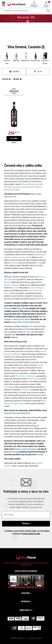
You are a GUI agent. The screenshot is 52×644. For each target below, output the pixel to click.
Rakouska (8, 282)
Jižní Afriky (16, 190)
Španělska (8, 187)
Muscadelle (35, 322)
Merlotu (18, 354)
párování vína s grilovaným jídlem (18, 413)
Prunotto (16, 288)
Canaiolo (16, 79)
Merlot (27, 319)
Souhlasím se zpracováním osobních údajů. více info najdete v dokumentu (26, 532)
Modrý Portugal (12, 452)
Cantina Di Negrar (37, 288)
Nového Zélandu (35, 187)
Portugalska (17, 187)
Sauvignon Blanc (16, 322)
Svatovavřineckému (30, 449)
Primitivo (7, 387)
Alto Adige (28, 332)
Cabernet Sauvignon (12, 404)
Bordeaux (25, 184)
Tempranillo (25, 390)
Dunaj (39, 263)
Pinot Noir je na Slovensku (26, 376)
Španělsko (13, 280)
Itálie (41, 184)
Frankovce (18, 449)
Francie (42, 277)
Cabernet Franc (19, 319)
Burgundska (34, 184)
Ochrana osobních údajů (31, 534)
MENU (4, 4)
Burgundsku (33, 379)
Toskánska (16, 285)
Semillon (26, 322)
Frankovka (15, 263)
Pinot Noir (40, 455)
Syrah (39, 365)
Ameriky (7, 190)
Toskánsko (14, 337)
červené (5, 79)
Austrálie (25, 187)
